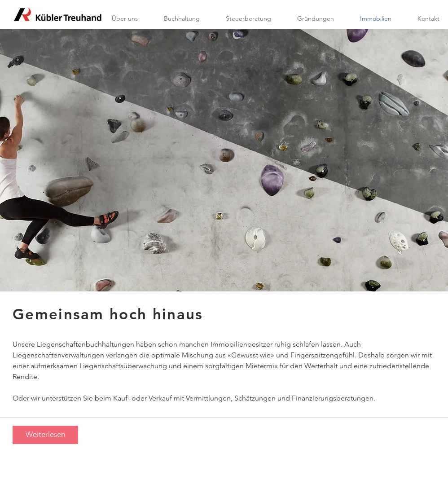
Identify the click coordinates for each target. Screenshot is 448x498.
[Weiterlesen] (45, 435)
